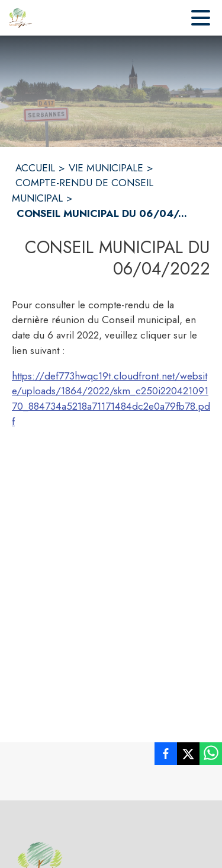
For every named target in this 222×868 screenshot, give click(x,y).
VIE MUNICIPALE (106, 168)
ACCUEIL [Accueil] (35, 168)
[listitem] (166, 756)
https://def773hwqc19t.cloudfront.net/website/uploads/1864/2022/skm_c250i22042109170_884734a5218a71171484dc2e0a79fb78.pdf (111, 399)
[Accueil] (21, 18)
